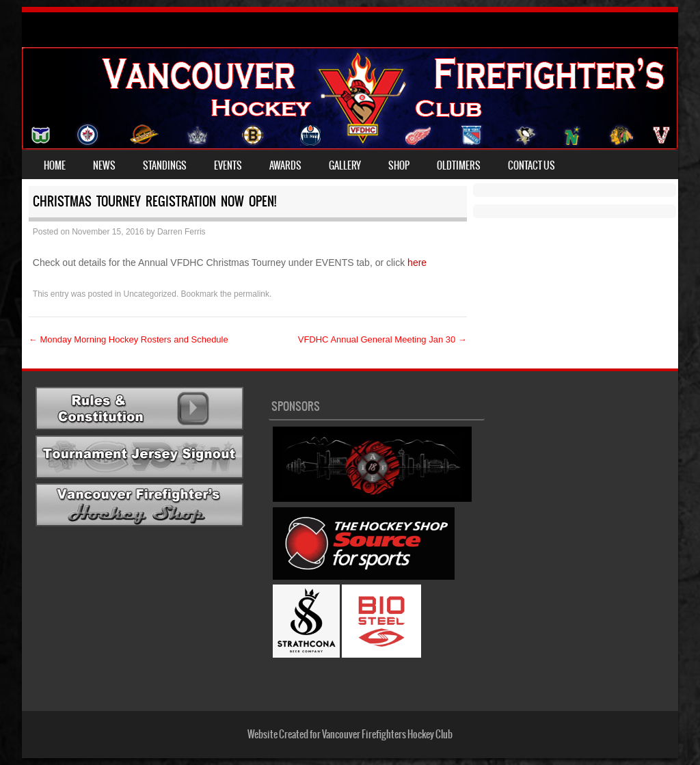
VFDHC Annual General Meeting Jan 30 (382, 339)
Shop (399, 165)
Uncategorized (150, 294)
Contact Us (531, 165)
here (418, 263)
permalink (252, 294)
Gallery (345, 165)
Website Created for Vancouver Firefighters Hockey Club (350, 734)
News (104, 165)
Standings (165, 165)
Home (55, 165)
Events (228, 165)
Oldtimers (459, 165)
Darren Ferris (181, 232)
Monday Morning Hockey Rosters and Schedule (129, 339)
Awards (285, 165)
